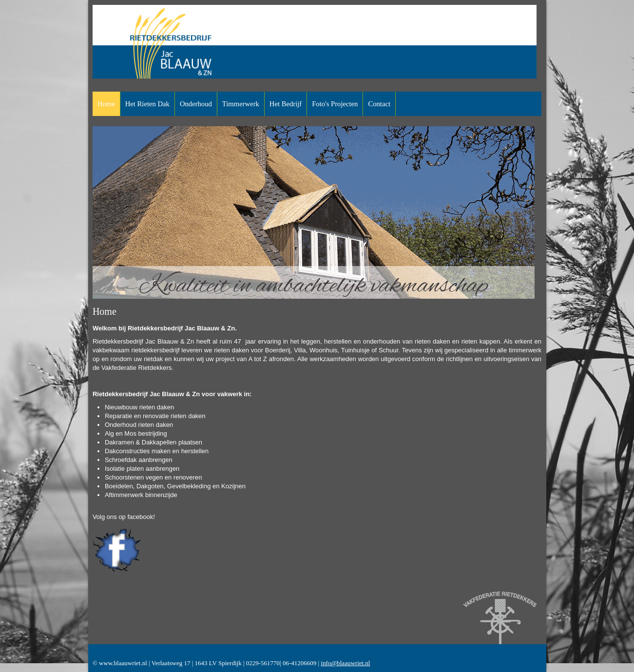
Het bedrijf (286, 104)
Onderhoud (196, 104)
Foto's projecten (335, 104)
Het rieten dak (147, 104)
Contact (379, 104)
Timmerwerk (241, 104)
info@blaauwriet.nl (345, 663)
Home (106, 104)
